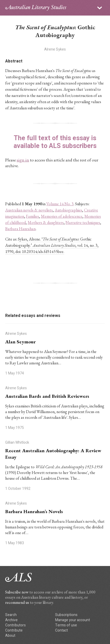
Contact (62, 630)
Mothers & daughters (46, 222)
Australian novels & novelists (29, 210)
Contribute (14, 630)
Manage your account (73, 620)
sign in (23, 160)
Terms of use (66, 625)
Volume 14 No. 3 (60, 204)
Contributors (15, 625)
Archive (11, 620)
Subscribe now (17, 592)
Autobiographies (68, 210)
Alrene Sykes (55, 49)
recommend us (17, 602)
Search (11, 615)
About (10, 636)
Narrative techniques (83, 222)
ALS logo (36, 8)
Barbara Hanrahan (20, 229)
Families (33, 216)
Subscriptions (66, 615)
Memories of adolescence (62, 216)
